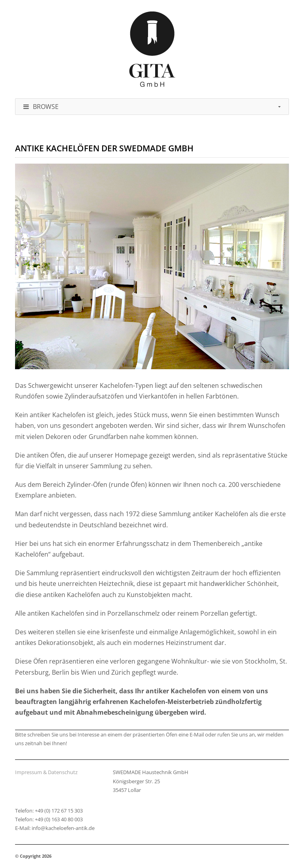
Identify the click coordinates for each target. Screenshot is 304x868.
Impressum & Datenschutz (46, 772)
